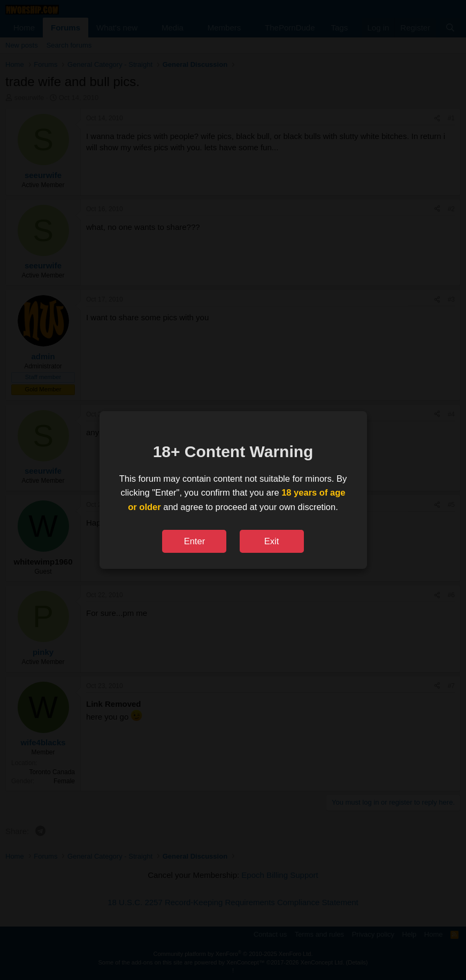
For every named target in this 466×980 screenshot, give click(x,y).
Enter (194, 541)
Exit (272, 541)
